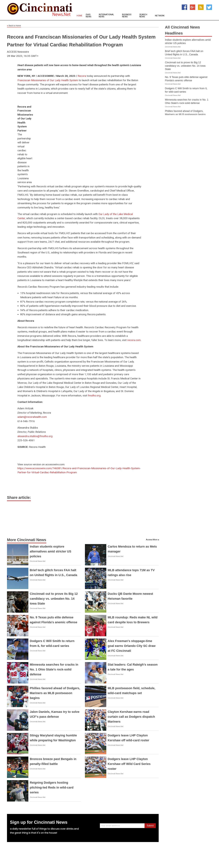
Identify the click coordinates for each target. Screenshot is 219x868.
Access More (152, 540)
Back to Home (14, 26)
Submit (150, 826)
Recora (82, 76)
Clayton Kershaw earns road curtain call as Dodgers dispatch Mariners (131, 717)
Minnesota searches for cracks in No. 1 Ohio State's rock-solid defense (54, 669)
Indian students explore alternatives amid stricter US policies (50, 551)
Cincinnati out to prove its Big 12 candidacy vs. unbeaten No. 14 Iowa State (54, 599)
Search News (143, 16)
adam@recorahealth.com (32, 417)
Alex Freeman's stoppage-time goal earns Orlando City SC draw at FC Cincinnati (132, 646)
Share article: (19, 498)
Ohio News (89, 16)
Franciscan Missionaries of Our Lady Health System (48, 80)
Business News (127, 16)
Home (79, 16)
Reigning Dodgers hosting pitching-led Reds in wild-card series (52, 787)
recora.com (134, 340)
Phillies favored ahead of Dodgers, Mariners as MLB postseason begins (55, 693)
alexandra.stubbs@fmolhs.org (35, 436)
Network (160, 16)
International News (106, 16)
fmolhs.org (94, 396)
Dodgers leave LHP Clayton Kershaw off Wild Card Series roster (129, 764)
